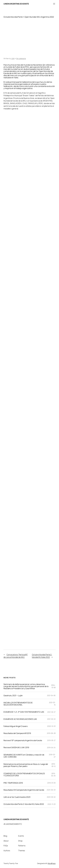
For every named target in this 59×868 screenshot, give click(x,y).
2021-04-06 (51, 695)
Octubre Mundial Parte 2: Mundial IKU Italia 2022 (42, 656)
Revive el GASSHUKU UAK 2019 (16, 747)
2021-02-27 (51, 712)
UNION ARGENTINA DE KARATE (16, 4)
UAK (13, 58)
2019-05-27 (51, 740)
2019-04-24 (51, 747)
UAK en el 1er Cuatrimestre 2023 (17, 797)
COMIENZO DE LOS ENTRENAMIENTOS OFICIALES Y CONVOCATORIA (24, 775)
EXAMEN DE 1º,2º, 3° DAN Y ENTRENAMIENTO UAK (24, 712)
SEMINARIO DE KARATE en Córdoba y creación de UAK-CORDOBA (24, 756)
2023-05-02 (51, 797)
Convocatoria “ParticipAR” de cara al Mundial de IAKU (16, 656)
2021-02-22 (51, 719)
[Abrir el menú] (54, 4)
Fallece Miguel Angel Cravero (16, 726)
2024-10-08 (53, 686)
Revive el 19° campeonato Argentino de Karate (23, 740)
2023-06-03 (51, 790)
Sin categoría (21, 58)
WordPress (52, 863)
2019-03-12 (54, 765)
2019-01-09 (51, 783)
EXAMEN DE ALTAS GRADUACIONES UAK (20, 719)
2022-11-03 (51, 804)
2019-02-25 (53, 775)
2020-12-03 (51, 726)
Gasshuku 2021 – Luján (13, 695)
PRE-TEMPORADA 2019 (13, 783)
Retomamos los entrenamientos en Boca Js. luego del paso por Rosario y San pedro (26, 765)
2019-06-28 (51, 733)
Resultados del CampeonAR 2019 (17, 733)
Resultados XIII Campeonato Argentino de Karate (24, 790)
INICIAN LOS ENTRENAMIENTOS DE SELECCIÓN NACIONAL (18, 704)
